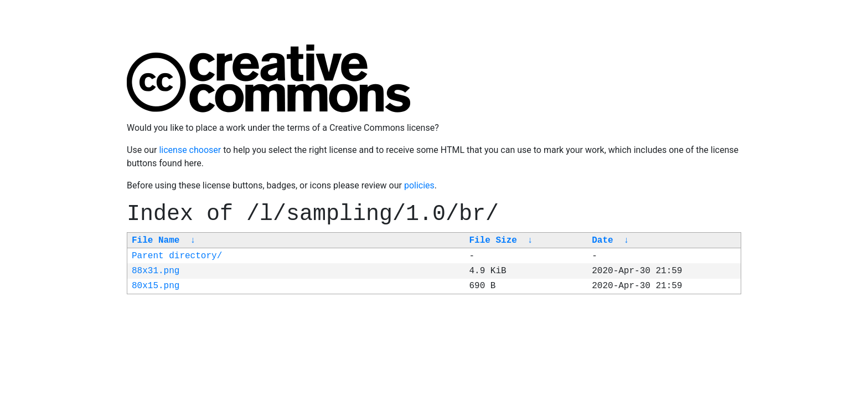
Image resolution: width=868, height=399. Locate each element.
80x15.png (156, 286)
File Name (156, 241)
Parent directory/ (177, 256)
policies (419, 185)
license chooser (190, 150)
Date (602, 241)
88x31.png (156, 271)
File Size (493, 241)
